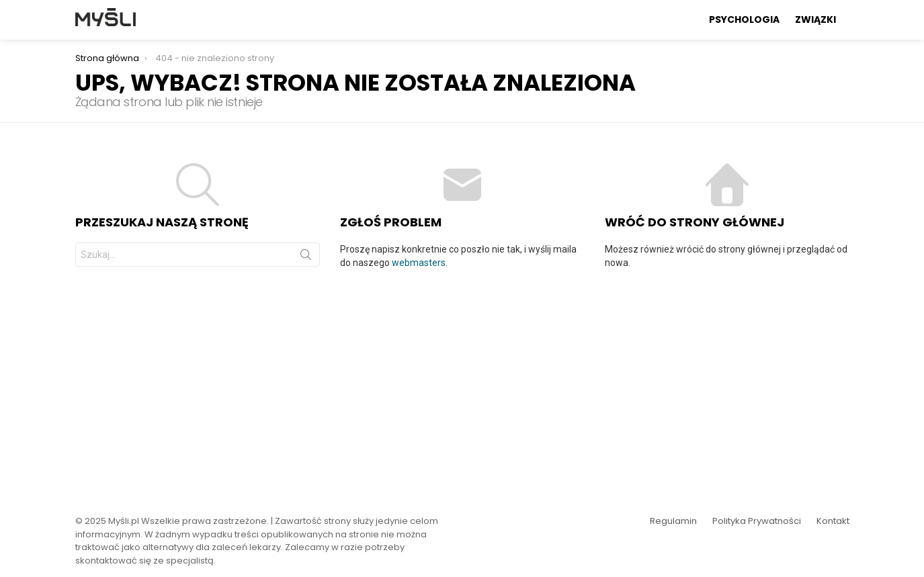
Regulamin (673, 521)
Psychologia (744, 19)
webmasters (419, 263)
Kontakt (833, 521)
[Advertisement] (462, 384)
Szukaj (306, 257)
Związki (815, 19)
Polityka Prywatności (757, 521)
